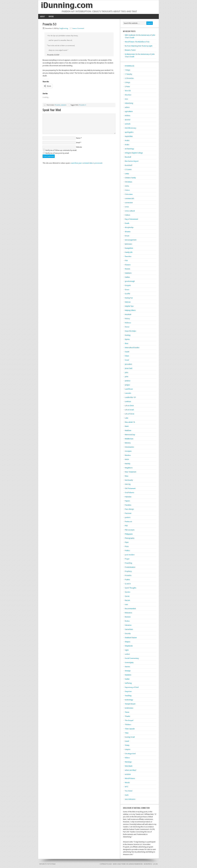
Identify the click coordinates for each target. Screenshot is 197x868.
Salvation (128, 625)
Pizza (127, 546)
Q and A (128, 584)
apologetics (129, 132)
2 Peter (127, 87)
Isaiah (127, 352)
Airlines (128, 116)
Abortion (128, 95)
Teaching (128, 696)
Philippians (129, 534)
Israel (127, 360)
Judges (127, 385)
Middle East (129, 439)
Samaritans (129, 629)
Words (127, 783)
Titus (127, 733)
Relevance (128, 613)
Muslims (128, 455)
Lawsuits (128, 393)
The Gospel (129, 720)
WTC (127, 787)
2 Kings (127, 82)
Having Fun (129, 298)
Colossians (129, 194)
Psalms (127, 580)
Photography (130, 538)
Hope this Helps (130, 331)
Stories (127, 667)
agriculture (129, 111)
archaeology (129, 149)
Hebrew (128, 302)
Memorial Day (130, 435)
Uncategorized (130, 754)
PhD (126, 526)
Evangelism (129, 248)
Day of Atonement (131, 219)
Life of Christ (129, 414)
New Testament (130, 472)
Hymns (127, 339)
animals (128, 124)
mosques (128, 451)
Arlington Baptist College (134, 153)
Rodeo (127, 621)
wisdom (64, 105)
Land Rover (129, 389)
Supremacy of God (132, 687)
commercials (129, 198)
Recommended (130, 609)
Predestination (130, 567)
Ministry (128, 443)
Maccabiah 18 (130, 422)
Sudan (127, 679)
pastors (128, 517)
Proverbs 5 (83, 105)
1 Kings (127, 70)
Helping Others (130, 310)
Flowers (128, 265)
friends (127, 269)
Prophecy (128, 571)
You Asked (129, 791)
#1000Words (130, 66)
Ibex (127, 343)
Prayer (127, 559)
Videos (127, 758)
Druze (127, 236)
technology (129, 700)
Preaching (128, 563)
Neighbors (129, 468)
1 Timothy (128, 74)
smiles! (127, 654)
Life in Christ (129, 406)
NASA (127, 459)
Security (128, 633)
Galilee (127, 277)
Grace (127, 290)
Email (78, 143)
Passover (128, 513)
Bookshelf (129, 165)
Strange (128, 671)
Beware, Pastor (130, 50)
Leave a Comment (78, 28)
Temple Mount (130, 704)
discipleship (129, 227)
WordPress (148, 864)
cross (127, 207)
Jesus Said (129, 368)
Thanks (127, 716)
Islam (127, 356)
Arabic (127, 140)
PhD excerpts (130, 530)
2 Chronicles (129, 78)
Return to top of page (47, 864)
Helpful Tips (129, 306)
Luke (127, 418)
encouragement (131, 240)
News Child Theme (119, 864)
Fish (126, 261)
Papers (51, 16)
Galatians (128, 273)
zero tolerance (130, 799)
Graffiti (127, 294)
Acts (126, 99)
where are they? (131, 770)
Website (79, 147)
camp (127, 174)
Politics (127, 551)
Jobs (127, 372)
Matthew (128, 430)
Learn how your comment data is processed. (87, 163)
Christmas (128, 182)
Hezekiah (128, 314)
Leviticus (128, 401)
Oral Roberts (129, 493)
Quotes (128, 592)
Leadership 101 (130, 397)
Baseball (128, 157)
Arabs (127, 145)
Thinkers (128, 725)
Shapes (128, 642)
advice (127, 107)
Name (78, 138)
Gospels (128, 285)
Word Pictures (130, 778)
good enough (130, 281)
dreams (128, 232)
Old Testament (130, 488)
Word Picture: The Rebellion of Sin (137, 42)
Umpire (128, 749)
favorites (128, 256)
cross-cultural (130, 211)
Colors (127, 190)
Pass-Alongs (129, 509)
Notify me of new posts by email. (57, 153)
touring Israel (130, 737)
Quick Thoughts (131, 588)
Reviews (128, 617)
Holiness (128, 323)
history (127, 319)
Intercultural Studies (132, 348)
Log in (155, 864)
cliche (127, 186)
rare (126, 604)
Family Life (129, 252)
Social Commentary (132, 658)
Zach (127, 795)
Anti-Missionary (130, 128)
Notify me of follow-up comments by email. (61, 150)
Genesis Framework (136, 864)
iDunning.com (98, 7)
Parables (128, 505)
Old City (128, 484)
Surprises (128, 691)
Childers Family (130, 178)
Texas (127, 712)
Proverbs (58, 105)
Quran (127, 596)
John (127, 377)
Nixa (127, 476)
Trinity (127, 745)
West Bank (129, 766)
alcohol (128, 120)
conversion (129, 203)
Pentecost (128, 522)
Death (127, 223)
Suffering (128, 683)
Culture (127, 215)
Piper (127, 542)
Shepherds (129, 646)
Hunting (128, 335)
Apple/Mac (129, 136)
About (42, 16)
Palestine (128, 497)
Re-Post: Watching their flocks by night (139, 46)
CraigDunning (64, 28)
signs (127, 650)
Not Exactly (129, 480)
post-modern (130, 555)
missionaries (129, 447)
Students (128, 675)
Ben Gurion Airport (132, 161)
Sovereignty (129, 662)
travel (127, 741)
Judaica (128, 381)
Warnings (128, 762)
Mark (127, 426)
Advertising (129, 103)
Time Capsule (130, 729)
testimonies (129, 708)
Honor (127, 327)
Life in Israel (129, 410)
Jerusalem (128, 364)
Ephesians (128, 244)
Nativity (128, 464)
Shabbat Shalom (131, 638)
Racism (127, 600)
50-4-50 (128, 91)
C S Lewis (128, 169)
